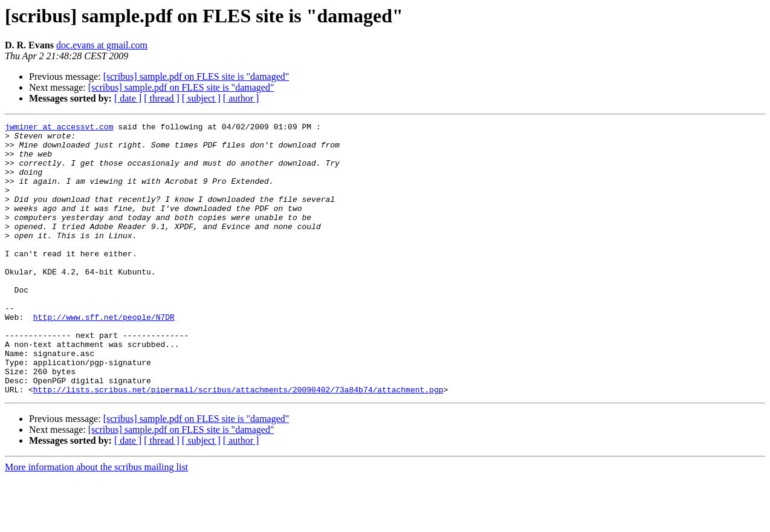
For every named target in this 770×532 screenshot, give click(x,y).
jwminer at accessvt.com (59, 128)
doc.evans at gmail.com (102, 45)
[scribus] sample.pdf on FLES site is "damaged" (196, 76)
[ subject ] (201, 98)
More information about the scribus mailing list (96, 521)
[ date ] (128, 98)
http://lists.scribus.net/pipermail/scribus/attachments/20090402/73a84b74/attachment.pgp (238, 444)
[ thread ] (162, 98)
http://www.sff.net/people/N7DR (104, 357)
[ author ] (241, 98)
